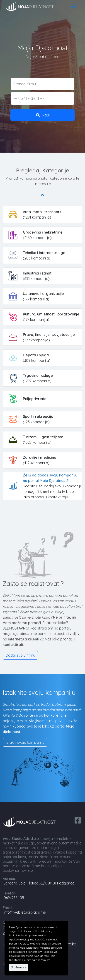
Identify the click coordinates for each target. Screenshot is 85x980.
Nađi (43, 115)
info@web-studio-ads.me (25, 912)
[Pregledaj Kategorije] (42, 194)
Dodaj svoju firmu (20, 655)
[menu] (74, 7)
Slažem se (19, 967)
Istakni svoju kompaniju (25, 742)
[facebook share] (78, 820)
